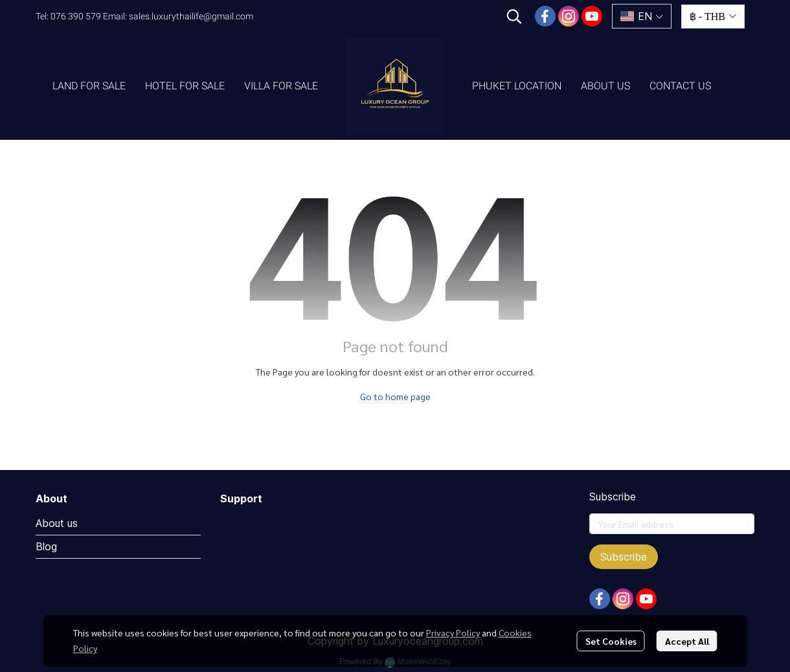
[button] (514, 16)
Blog (46, 546)
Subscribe (624, 557)
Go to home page (395, 396)
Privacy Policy (453, 633)
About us (57, 523)
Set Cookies (611, 641)
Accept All (687, 641)
